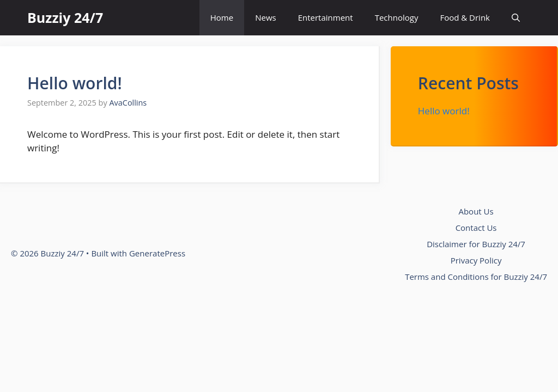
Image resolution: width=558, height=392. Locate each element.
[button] (516, 18)
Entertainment (326, 17)
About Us (476, 211)
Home (222, 17)
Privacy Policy (476, 260)
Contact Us (476, 228)
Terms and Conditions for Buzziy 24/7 (476, 277)
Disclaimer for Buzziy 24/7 (476, 244)
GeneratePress (157, 253)
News (266, 17)
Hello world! (75, 83)
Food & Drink (465, 17)
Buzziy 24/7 (65, 17)
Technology (397, 17)
